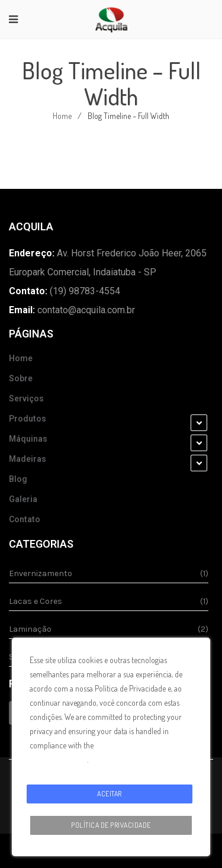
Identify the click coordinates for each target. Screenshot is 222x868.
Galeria (23, 499)
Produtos (28, 419)
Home (62, 116)
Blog (18, 479)
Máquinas (28, 439)
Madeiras (28, 459)
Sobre (21, 378)
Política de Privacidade (111, 825)
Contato (25, 519)
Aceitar (110, 794)
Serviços (26, 398)
